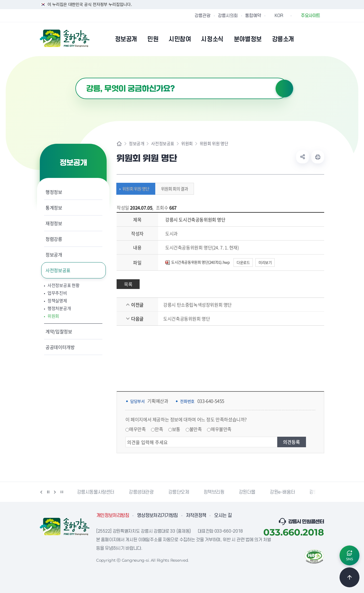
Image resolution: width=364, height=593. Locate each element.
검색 (284, 89)
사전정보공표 (58, 270)
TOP (349, 577)
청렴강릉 (54, 239)
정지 (48, 492)
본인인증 (306, 39)
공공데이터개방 (60, 347)
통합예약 (253, 16)
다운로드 (243, 262)
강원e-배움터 (282, 492)
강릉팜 (316, 492)
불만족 (196, 429)
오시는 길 (223, 516)
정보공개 (54, 255)
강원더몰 (247, 492)
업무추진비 (57, 293)
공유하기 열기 (303, 157)
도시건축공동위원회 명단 (187, 319)
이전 (41, 492)
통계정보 (54, 208)
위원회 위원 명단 (134, 189)
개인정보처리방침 (113, 516)
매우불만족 (221, 429)
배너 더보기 (62, 492)
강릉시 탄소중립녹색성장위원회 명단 (197, 305)
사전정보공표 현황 (63, 285)
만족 (159, 429)
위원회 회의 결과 (173, 189)
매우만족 (137, 429)
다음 (55, 492)
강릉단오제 (179, 492)
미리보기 (265, 262)
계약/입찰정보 (59, 331)
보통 (176, 429)
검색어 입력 (76, 78)
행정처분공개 (59, 308)
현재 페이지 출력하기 (318, 157)
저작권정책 (196, 516)
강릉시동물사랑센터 (96, 492)
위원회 (53, 316)
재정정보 (54, 223)
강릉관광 (202, 16)
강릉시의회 (228, 16)
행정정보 (54, 192)
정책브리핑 (214, 492)
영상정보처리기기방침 (158, 516)
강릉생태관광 (141, 492)
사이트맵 (320, 39)
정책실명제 (57, 301)
